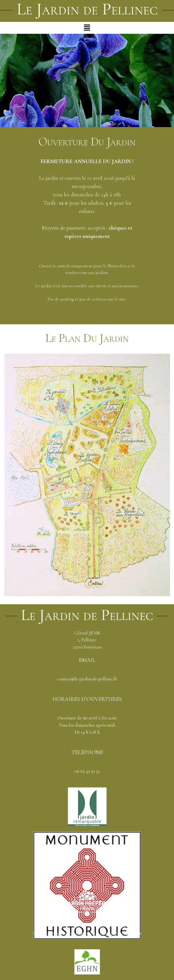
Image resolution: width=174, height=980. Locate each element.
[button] (87, 28)
